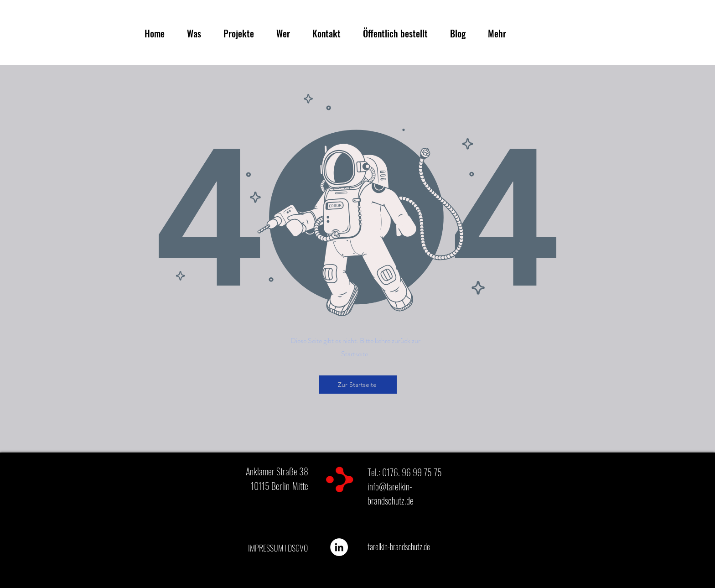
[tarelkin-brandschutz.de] (399, 547)
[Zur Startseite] (358, 385)
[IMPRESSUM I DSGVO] (278, 548)
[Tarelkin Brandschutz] (339, 547)
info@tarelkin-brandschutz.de (391, 493)
